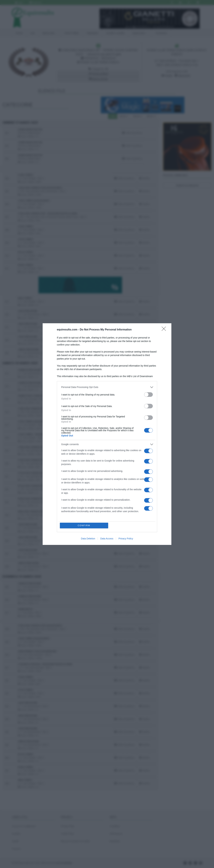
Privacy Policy (126, 539)
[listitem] (107, 387)
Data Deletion (88, 539)
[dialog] (107, 434)
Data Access (107, 539)
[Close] (165, 330)
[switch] (148, 395)
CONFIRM (84, 525)
